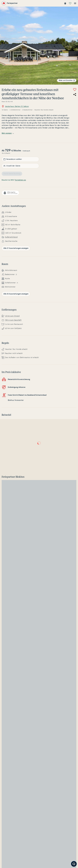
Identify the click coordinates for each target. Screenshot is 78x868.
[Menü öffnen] (75, 3)
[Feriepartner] (10, 3)
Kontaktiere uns (20, 180)
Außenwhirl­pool (11, 237)
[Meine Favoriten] (70, 3)
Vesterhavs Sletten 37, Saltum (15, 106)
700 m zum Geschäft (13, 320)
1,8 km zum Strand (12, 316)
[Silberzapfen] (10, 193)
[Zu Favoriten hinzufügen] (75, 90)
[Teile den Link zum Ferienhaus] (75, 94)
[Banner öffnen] (74, 864)
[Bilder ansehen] (39, 46)
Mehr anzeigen (8, 133)
